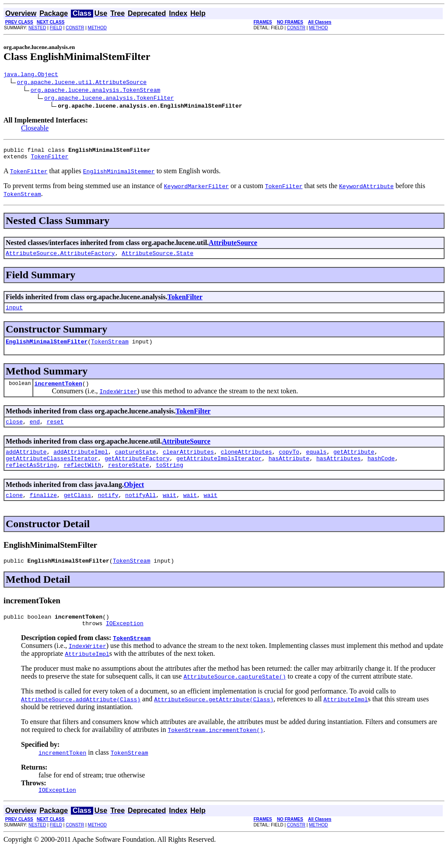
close (14, 432)
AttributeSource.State (157, 258)
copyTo (289, 463)
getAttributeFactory (137, 471)
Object (134, 499)
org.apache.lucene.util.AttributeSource (82, 83)
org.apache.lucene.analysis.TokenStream (95, 91)
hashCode (381, 471)
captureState (136, 463)
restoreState (129, 479)
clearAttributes (188, 463)
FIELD (56, 28)
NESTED (37, 28)
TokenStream (110, 349)
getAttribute (354, 463)
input (14, 314)
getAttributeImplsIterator (219, 471)
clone (14, 511)
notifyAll (140, 511)
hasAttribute (289, 471)
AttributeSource (233, 247)
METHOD (97, 28)
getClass (77, 511)
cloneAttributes (246, 463)
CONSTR (75, 28)
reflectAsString (31, 479)
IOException (125, 643)
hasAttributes (338, 471)
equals (317, 463)
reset (55, 432)
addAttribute (26, 463)
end (35, 432)
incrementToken (58, 392)
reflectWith (83, 479)
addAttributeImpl (81, 463)
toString (169, 479)
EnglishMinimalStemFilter (47, 349)
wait (170, 511)
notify (108, 511)
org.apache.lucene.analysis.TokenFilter (109, 99)
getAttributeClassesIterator (52, 471)
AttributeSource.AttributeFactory (60, 258)
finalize (43, 511)
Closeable (35, 129)
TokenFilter (49, 160)
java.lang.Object (31, 75)
